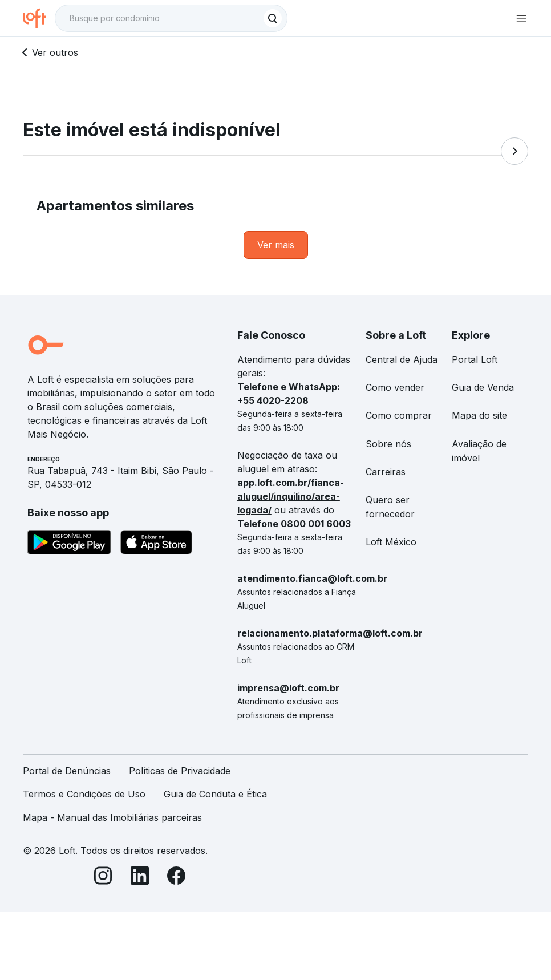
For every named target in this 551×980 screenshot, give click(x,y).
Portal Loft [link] (475, 359)
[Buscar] (273, 18)
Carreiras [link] (386, 472)
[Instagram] (103, 878)
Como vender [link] (395, 387)
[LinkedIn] (140, 878)
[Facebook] (176, 878)
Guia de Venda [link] (483, 387)
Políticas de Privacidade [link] (180, 771)
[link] (276, 245)
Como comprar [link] (399, 415)
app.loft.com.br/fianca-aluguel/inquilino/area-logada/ (291, 496)
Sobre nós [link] (388, 444)
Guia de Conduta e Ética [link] (215, 794)
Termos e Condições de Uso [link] (84, 794)
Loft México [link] (391, 542)
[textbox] (171, 18)
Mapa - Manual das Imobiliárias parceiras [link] (112, 817)
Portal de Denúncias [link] (67, 771)
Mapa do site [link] (479, 415)
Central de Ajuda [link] (402, 359)
